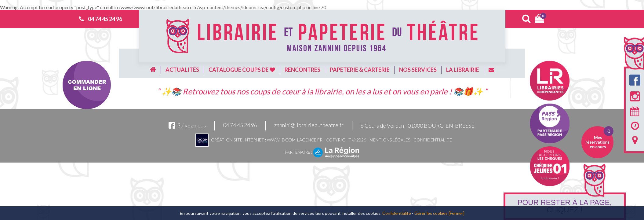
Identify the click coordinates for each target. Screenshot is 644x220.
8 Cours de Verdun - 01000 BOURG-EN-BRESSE (418, 126)
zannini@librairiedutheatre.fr (309, 125)
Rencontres (302, 70)
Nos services (418, 70)
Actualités (182, 70)
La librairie (463, 70)
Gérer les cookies (431, 213)
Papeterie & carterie (360, 70)
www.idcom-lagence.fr (295, 140)
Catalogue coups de (242, 70)
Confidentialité (433, 140)
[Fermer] (457, 213)
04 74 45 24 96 (105, 19)
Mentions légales (390, 140)
